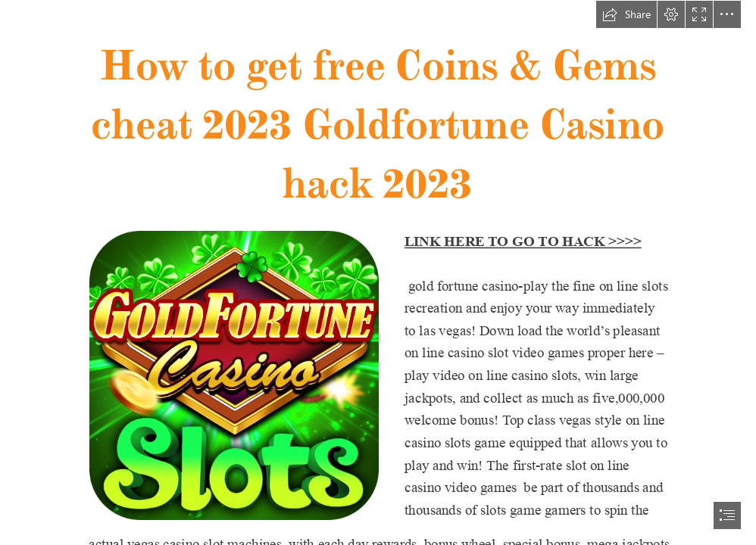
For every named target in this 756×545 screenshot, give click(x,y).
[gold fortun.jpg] (233, 375)
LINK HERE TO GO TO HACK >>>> (523, 241)
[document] (378, 272)
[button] (626, 14)
